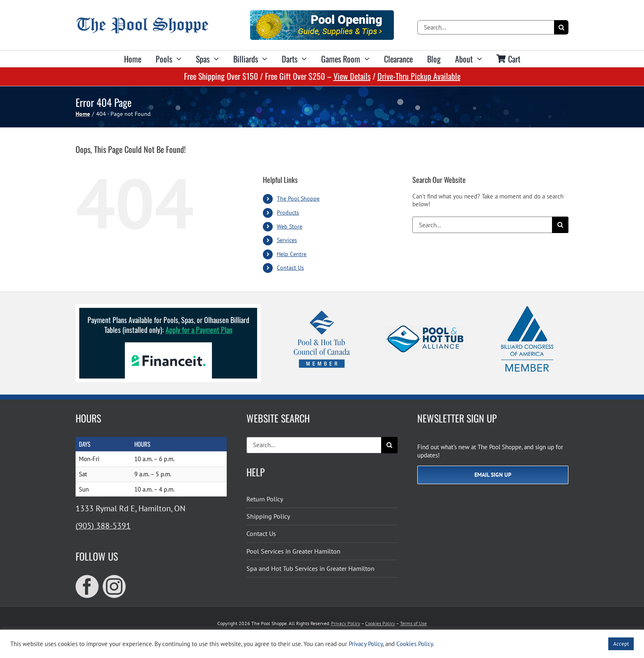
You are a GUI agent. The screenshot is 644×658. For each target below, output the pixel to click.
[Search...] (486, 27)
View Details (352, 76)
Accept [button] (621, 644)
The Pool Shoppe (298, 199)
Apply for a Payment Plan (199, 330)
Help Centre (292, 254)
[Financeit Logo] (168, 345)
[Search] (561, 27)
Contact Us (290, 268)
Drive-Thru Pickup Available (419, 76)
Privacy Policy (346, 623)
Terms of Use (413, 623)
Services (287, 240)
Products (288, 212)
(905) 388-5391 (103, 526)
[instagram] (114, 586)
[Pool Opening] (322, 13)
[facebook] (87, 586)
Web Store (290, 226)
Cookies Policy (380, 623)
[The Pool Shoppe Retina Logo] (142, 20)
